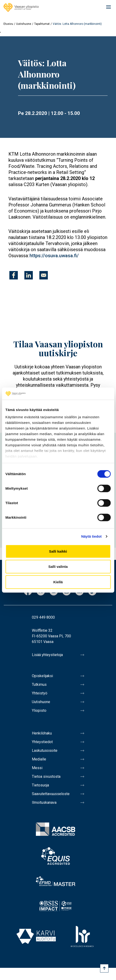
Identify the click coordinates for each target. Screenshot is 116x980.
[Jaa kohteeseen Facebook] (14, 275)
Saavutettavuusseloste (51, 794)
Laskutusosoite (45, 751)
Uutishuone (24, 24)
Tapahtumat (42, 24)
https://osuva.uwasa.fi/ (54, 256)
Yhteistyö (40, 693)
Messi (37, 768)
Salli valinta (58, 567)
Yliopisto (39, 710)
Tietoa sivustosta (46, 776)
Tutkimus (39, 685)
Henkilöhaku (42, 733)
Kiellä (58, 582)
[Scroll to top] (104, 968)
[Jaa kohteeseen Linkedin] (29, 275)
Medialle (39, 759)
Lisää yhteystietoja (47, 655)
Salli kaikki (58, 551)
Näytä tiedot (92, 536)
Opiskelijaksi (42, 676)
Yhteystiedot (42, 742)
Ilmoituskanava (44, 802)
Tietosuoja (40, 785)
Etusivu (8, 24)
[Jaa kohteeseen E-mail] (44, 275)
